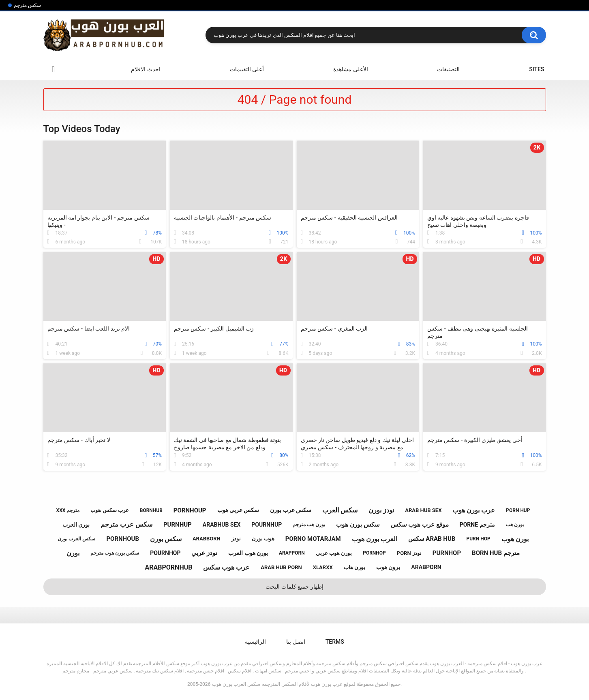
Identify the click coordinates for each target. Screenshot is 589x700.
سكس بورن (166, 539)
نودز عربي (204, 553)
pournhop (165, 553)
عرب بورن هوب (474, 510)
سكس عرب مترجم (126, 524)
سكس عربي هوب (238, 510)
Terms (335, 642)
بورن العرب (76, 525)
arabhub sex (222, 525)
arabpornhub (169, 567)
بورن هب (515, 525)
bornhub (151, 510)
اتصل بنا (296, 642)
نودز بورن (381, 510)
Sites (537, 69)
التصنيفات (448, 69)
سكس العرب (340, 510)
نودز (236, 539)
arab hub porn (281, 567)
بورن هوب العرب (248, 553)
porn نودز (409, 553)
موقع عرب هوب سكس (420, 525)
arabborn (207, 539)
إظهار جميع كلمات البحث (294, 587)
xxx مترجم (68, 510)
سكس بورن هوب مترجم (115, 553)
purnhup (178, 525)
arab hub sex (423, 510)
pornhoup (190, 510)
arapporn (292, 553)
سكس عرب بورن (291, 510)
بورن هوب (515, 539)
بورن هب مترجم (309, 525)
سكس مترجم (27, 5)
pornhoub (123, 539)
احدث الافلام (146, 69)
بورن (73, 553)
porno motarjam (313, 539)
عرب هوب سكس (226, 567)
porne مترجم (477, 525)
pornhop (374, 553)
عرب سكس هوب (109, 510)
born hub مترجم (496, 553)
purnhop (447, 553)
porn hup (518, 510)
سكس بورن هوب (358, 525)
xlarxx (323, 567)
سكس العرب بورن (76, 539)
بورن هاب (354, 567)
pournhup (267, 525)
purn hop (478, 539)
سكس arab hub (432, 539)
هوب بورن (263, 539)
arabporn (426, 567)
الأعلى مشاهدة (350, 69)
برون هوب (388, 567)
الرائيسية (54, 69)
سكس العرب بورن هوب (236, 684)
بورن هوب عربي (334, 553)
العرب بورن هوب (375, 539)
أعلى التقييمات (247, 69)
